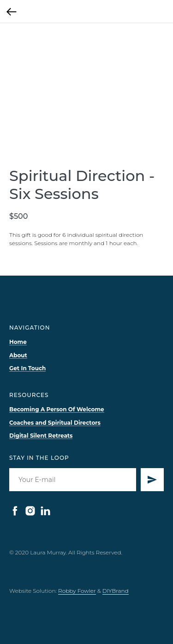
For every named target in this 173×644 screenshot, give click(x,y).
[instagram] (30, 511)
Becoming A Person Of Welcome (57, 409)
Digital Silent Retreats (41, 436)
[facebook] (15, 511)
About (18, 355)
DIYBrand (116, 591)
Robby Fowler (77, 591)
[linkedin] (45, 511)
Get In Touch (27, 368)
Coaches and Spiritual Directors (55, 423)
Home (18, 342)
